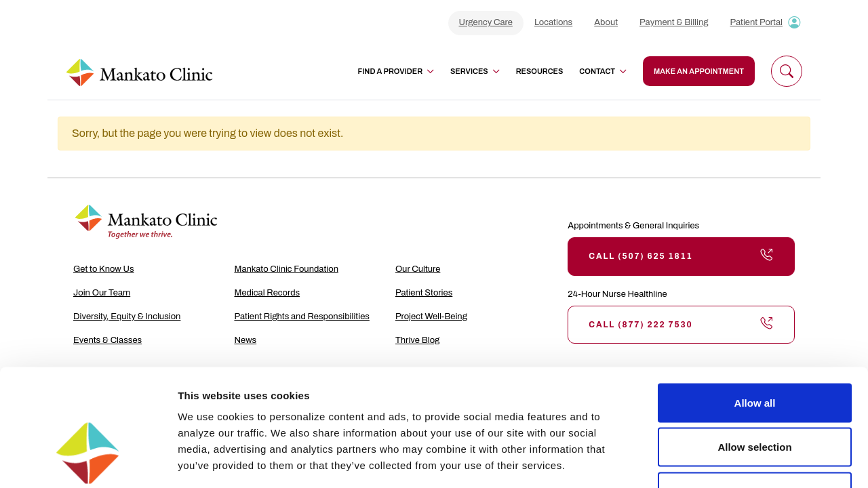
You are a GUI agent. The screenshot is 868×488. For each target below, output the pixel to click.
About (606, 22)
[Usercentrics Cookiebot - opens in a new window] (88, 462)
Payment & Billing (674, 22)
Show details (712, 461)
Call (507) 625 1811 (681, 256)
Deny (755, 399)
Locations (553, 22)
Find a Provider (396, 71)
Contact (603, 71)
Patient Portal (756, 22)
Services (475, 71)
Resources (540, 71)
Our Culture (418, 269)
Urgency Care (486, 22)
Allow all (755, 310)
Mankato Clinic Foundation (286, 269)
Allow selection (754, 355)
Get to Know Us (104, 269)
